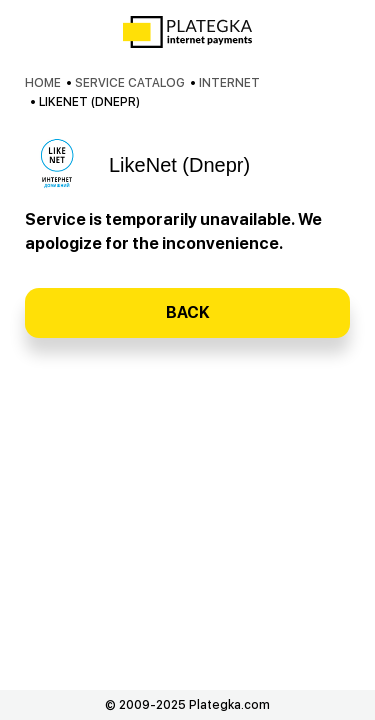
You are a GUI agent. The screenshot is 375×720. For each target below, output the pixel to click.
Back (188, 312)
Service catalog (130, 83)
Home (43, 83)
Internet (229, 83)
